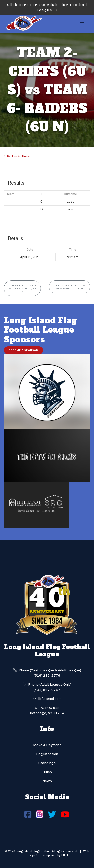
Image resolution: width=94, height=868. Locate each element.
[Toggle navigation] (82, 24)
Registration (47, 754)
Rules (47, 772)
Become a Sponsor (23, 350)
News (47, 781)
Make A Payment (47, 745)
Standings (47, 763)
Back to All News (17, 156)
